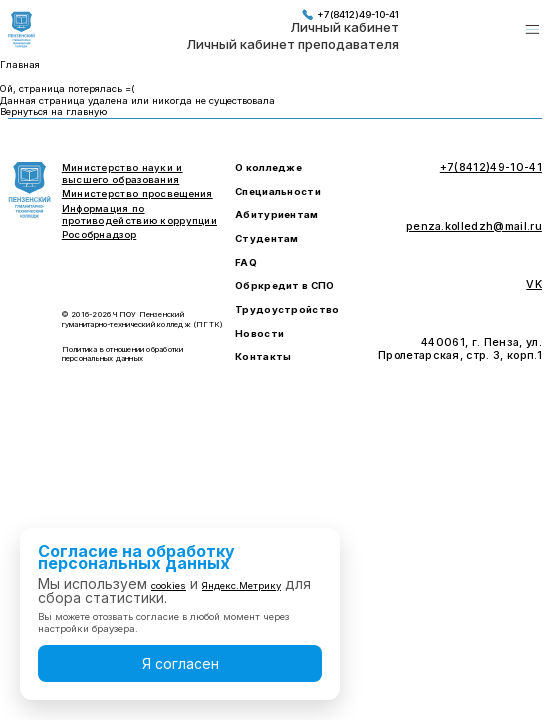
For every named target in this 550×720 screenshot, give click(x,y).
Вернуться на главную (53, 111)
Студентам (267, 238)
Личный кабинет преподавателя (292, 45)
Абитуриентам (276, 214)
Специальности (278, 191)
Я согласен (180, 663)
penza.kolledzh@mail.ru (474, 227)
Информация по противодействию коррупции (139, 214)
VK (534, 285)
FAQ (246, 262)
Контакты (263, 356)
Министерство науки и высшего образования (122, 173)
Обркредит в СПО (284, 285)
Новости (259, 333)
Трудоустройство (287, 309)
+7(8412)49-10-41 (350, 14)
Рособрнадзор (99, 234)
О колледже (268, 167)
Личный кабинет (344, 28)
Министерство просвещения (137, 193)
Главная (20, 64)
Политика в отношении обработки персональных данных (123, 354)
